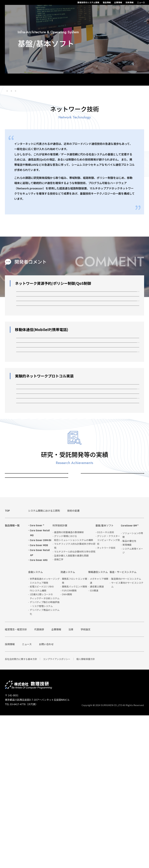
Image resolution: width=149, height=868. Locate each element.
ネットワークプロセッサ (38, 484)
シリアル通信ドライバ (37, 513)
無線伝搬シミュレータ (37, 413)
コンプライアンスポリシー (57, 812)
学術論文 (86, 782)
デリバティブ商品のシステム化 (45, 764)
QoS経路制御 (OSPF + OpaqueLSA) (46, 328)
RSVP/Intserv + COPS (37, 299)
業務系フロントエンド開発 (74, 733)
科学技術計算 (60, 678)
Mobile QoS (30, 385)
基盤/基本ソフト (39, 94)
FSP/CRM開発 (69, 743)
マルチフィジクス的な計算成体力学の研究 (75, 698)
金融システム (35, 725)
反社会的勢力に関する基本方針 (21, 812)
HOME (8, 94)
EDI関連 (94, 743)
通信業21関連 (97, 739)
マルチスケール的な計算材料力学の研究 (75, 704)
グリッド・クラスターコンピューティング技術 (111, 609)
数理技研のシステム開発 (62, 4)
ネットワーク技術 (62, 94)
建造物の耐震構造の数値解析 (69, 685)
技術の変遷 (73, 663)
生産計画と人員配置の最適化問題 (71, 708)
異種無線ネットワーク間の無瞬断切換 (47, 399)
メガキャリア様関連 (99, 733)
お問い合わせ (46, 797)
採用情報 (103, 4)
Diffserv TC (29, 314)
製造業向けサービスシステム (126, 731)
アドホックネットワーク (38, 499)
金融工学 (59, 712)
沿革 (71, 782)
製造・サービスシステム (123, 725)
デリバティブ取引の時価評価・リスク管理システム (45, 757)
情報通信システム (98, 725)
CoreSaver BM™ (130, 678)
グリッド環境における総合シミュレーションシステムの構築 (74, 691)
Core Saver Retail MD (40, 686)
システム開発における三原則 (44, 663)
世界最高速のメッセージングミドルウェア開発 (45, 733)
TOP (7, 663)
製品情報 (80, 4)
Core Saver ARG (39, 713)
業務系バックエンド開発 (74, 739)
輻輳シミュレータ (34, 528)
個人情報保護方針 (86, 812)
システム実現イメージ (133, 703)
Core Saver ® (37, 678)
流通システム (68, 725)
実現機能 (127, 697)
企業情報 (92, 4)
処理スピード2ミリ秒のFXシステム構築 (42, 741)
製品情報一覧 (12, 678)
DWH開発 (67, 747)
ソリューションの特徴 (133, 688)
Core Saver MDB (39, 698)
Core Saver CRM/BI (41, 693)
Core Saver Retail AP (40, 705)
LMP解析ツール (32, 470)
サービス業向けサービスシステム (127, 737)
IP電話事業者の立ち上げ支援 (41, 428)
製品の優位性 (129, 693)
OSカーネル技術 (19, 609)
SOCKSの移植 (31, 343)
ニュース (114, 4)
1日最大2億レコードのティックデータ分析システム (45, 749)
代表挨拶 (39, 782)
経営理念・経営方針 (16, 782)
